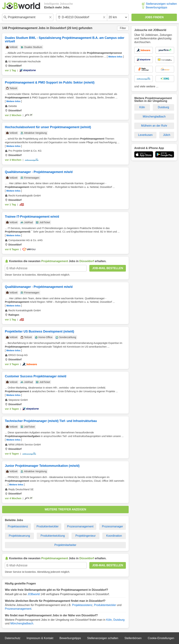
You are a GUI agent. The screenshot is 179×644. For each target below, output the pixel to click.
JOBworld (34, 594)
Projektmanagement (23, 28)
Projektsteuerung (19, 536)
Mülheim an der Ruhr (154, 126)
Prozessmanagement (80, 526)
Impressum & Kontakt (40, 638)
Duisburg (119, 620)
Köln (109, 620)
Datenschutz (12, 638)
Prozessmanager (112, 526)
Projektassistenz (18, 526)
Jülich (167, 135)
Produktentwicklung (53, 536)
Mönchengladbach (22, 623)
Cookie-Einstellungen (161, 638)
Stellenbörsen (133, 638)
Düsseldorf (58, 28)
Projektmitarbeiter (65, 545)
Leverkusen (145, 135)
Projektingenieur (85, 536)
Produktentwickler (48, 526)
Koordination (114, 536)
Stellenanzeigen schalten (161, 4)
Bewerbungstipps (157, 7)
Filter (123, 28)
